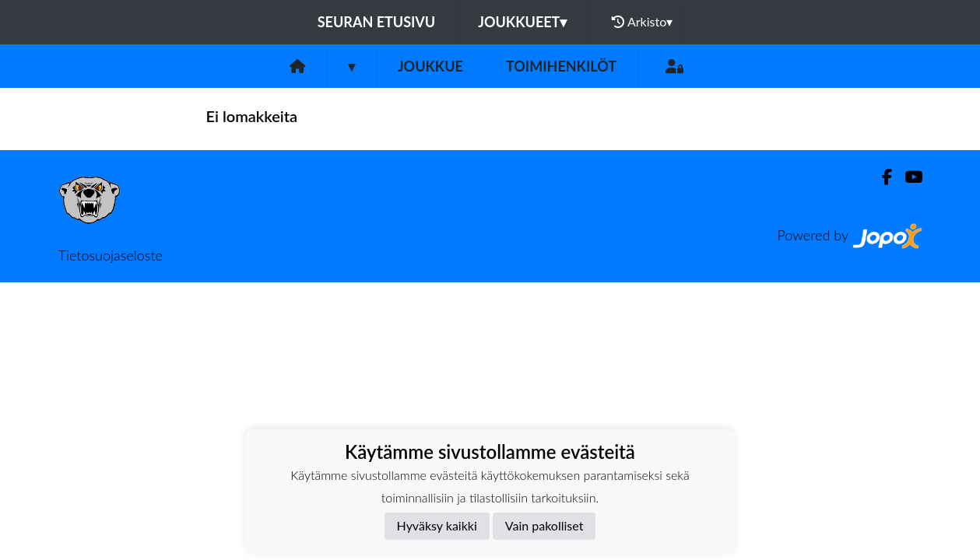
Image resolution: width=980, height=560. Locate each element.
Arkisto (642, 22)
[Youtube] (907, 177)
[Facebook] (881, 177)
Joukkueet (522, 22)
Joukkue (430, 66)
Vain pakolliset (544, 525)
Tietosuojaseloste (111, 255)
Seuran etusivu (377, 22)
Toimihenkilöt (561, 66)
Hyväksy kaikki (437, 525)
